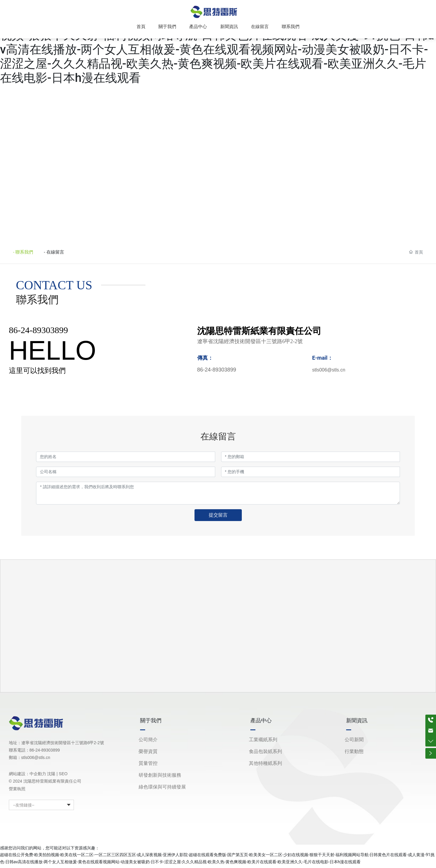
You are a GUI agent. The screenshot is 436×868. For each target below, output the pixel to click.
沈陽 (51, 777)
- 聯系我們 (25, 253)
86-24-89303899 (38, 333)
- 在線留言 (65, 253)
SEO (63, 777)
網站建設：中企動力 (27, 777)
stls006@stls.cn (329, 373)
